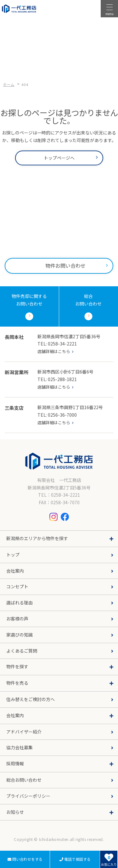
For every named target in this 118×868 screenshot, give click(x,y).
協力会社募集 (20, 747)
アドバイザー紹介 (24, 732)
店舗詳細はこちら (54, 351)
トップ (13, 555)
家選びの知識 (20, 635)
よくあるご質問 (22, 651)
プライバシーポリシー (28, 796)
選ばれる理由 (20, 602)
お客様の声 (17, 619)
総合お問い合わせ (24, 780)
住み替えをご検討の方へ (31, 699)
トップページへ (59, 158)
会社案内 (15, 571)
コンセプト (17, 586)
